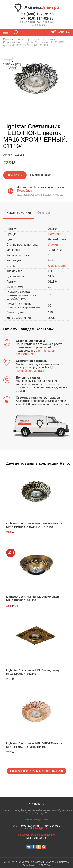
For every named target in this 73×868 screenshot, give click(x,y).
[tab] (19, 213)
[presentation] (19, 213)
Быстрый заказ (41, 175)
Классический (57, 266)
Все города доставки (36, 819)
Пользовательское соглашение (36, 835)
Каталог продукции (28, 39)
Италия (53, 245)
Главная (8, 39)
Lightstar (53, 234)
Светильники (50, 39)
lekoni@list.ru (41, 829)
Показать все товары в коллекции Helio (36, 771)
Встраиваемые (12, 42)
